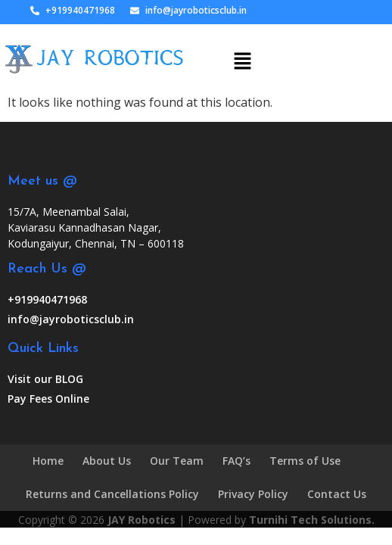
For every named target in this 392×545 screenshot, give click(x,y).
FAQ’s (236, 461)
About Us (107, 461)
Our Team (177, 461)
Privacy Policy (253, 494)
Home (48, 461)
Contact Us (337, 494)
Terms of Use (305, 461)
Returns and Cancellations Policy (112, 494)
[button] (242, 54)
